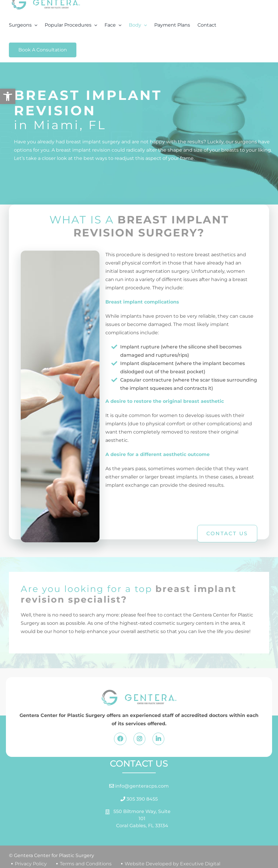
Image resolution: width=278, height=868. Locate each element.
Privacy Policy (31, 864)
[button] (8, 96)
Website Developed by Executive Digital (172, 864)
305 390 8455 (142, 799)
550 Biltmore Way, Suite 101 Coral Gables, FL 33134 (142, 818)
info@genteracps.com (141, 786)
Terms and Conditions (86, 864)
